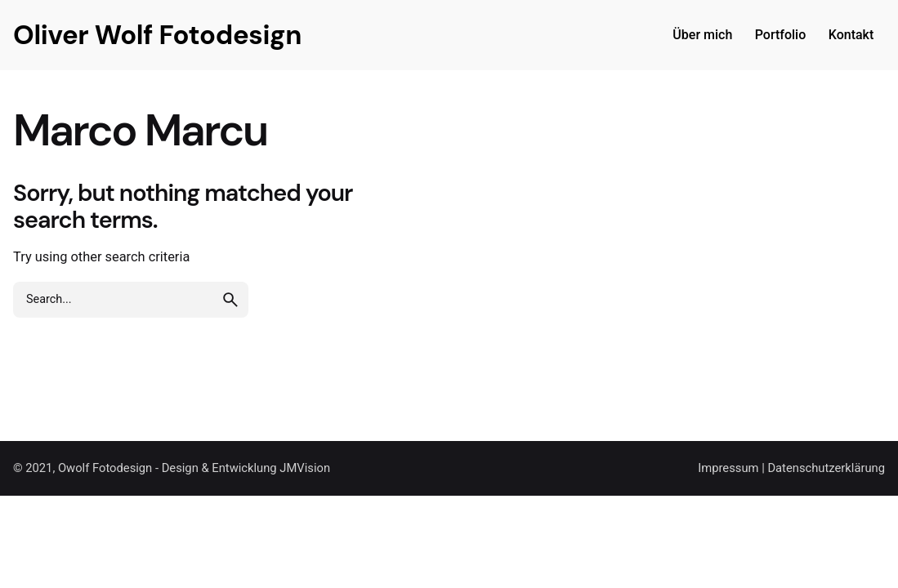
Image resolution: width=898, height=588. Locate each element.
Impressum (728, 468)
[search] (230, 300)
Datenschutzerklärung (826, 468)
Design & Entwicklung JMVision (246, 468)
